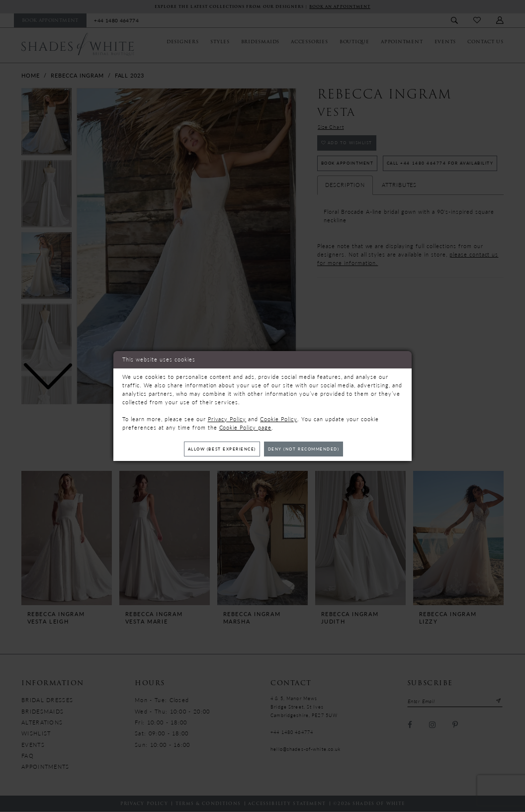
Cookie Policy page (246, 427)
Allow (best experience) (218, 449)
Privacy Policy (227, 418)
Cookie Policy (279, 418)
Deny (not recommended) (308, 449)
